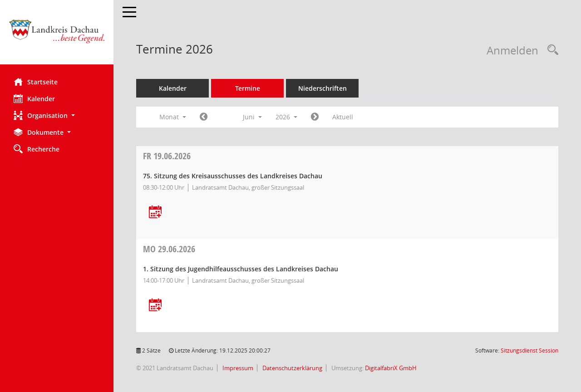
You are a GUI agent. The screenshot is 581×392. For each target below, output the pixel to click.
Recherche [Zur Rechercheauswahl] (37, 149)
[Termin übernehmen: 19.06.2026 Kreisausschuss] (155, 213)
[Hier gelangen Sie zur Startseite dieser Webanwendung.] (57, 36)
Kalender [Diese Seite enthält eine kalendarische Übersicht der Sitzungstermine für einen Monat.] (34, 98)
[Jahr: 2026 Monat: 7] (315, 117)
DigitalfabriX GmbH (391, 368)
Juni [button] (252, 117)
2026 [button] (286, 117)
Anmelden (512, 50)
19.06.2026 (167, 156)
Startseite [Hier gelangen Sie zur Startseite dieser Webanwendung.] (36, 82)
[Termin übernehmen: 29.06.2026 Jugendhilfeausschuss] (155, 306)
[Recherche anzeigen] (551, 50)
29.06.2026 (169, 249)
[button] (57, 115)
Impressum (237, 368)
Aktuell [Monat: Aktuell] (343, 117)
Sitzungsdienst (529, 350)
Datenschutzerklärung (292, 368)
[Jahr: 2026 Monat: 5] (204, 117)
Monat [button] (173, 117)
